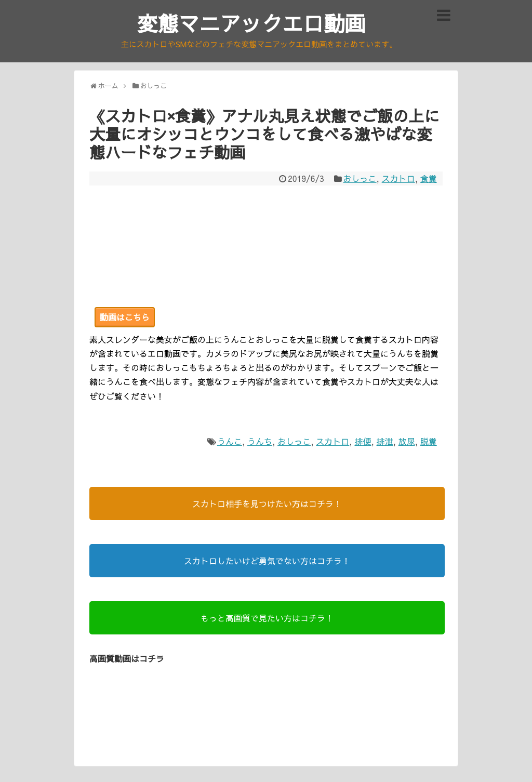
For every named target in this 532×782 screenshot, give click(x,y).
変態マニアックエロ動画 (251, 23)
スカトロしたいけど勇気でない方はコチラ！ (267, 561)
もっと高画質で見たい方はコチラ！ (267, 618)
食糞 (429, 178)
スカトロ (398, 178)
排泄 (385, 441)
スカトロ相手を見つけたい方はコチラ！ (267, 503)
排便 (363, 441)
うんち (260, 441)
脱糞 (429, 441)
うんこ (230, 441)
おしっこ (360, 178)
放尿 (407, 441)
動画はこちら (125, 317)
